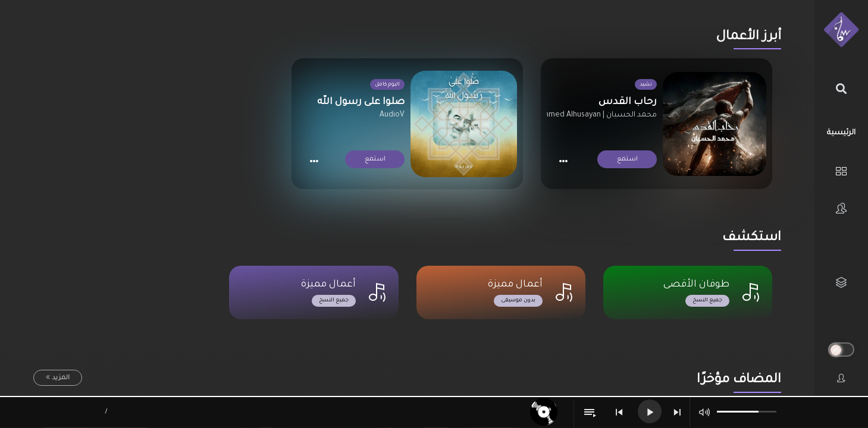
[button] (563, 161)
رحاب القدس (628, 102)
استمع (627, 159)
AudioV (392, 115)
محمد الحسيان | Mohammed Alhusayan (590, 115)
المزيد (61, 378)
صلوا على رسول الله (361, 102)
